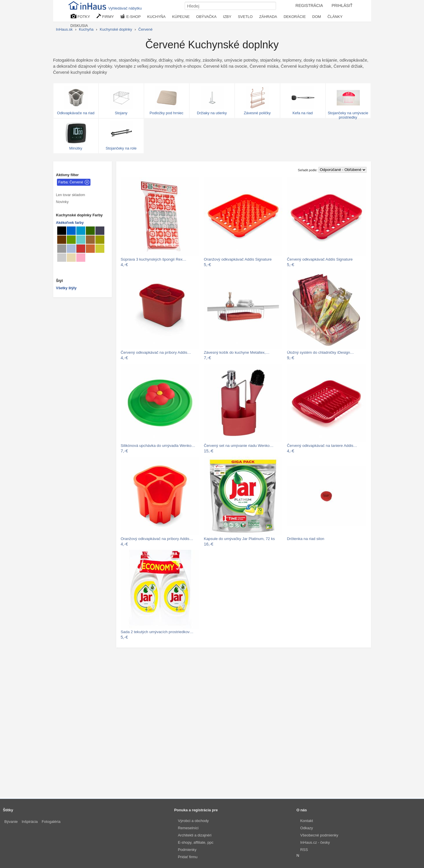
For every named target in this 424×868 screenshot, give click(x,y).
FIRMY (105, 16)
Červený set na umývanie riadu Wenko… (239, 446)
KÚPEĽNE (181, 17)
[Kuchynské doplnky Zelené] (71, 240)
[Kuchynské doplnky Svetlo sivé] (62, 258)
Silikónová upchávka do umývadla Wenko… (158, 446)
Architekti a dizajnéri (195, 835)
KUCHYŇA (156, 17)
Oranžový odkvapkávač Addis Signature (238, 259)
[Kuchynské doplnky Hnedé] (62, 240)
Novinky (62, 202)
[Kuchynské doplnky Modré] (71, 231)
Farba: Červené (71, 182)
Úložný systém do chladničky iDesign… (321, 352)
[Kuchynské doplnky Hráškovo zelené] (100, 249)
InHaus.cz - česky (315, 842)
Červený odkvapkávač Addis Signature (320, 259)
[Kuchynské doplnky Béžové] (71, 258)
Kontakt (307, 821)
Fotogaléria (51, 822)
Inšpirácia (30, 822)
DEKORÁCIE (295, 17)
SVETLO (245, 17)
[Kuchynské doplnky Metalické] (100, 231)
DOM (316, 17)
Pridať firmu (188, 857)
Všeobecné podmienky (319, 835)
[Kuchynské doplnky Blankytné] (81, 231)
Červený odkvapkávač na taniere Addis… (322, 446)
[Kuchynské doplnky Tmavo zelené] (90, 231)
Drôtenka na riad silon (306, 539)
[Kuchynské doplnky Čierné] (62, 231)
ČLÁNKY (335, 17)
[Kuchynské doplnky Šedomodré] (71, 249)
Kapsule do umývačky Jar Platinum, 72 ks (239, 539)
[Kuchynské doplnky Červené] (81, 249)
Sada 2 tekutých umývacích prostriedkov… (157, 632)
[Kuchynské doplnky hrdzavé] (90, 249)
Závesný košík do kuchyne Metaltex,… (237, 352)
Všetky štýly (66, 288)
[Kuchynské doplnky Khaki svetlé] (100, 240)
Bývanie (11, 822)
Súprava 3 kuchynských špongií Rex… (154, 259)
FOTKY (80, 16)
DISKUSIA (79, 26)
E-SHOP (130, 16)
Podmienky (187, 850)
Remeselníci (188, 828)
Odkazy (307, 828)
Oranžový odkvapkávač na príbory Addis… (157, 539)
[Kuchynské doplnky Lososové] (81, 258)
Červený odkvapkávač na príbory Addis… (156, 352)
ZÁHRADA (268, 17)
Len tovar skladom (71, 195)
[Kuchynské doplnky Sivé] (62, 249)
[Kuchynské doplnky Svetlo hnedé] (90, 240)
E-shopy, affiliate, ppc (196, 842)
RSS (304, 850)
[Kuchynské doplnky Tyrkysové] (81, 240)
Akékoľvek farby (70, 223)
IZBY (227, 17)
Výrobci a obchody (193, 821)
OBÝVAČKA (207, 17)
